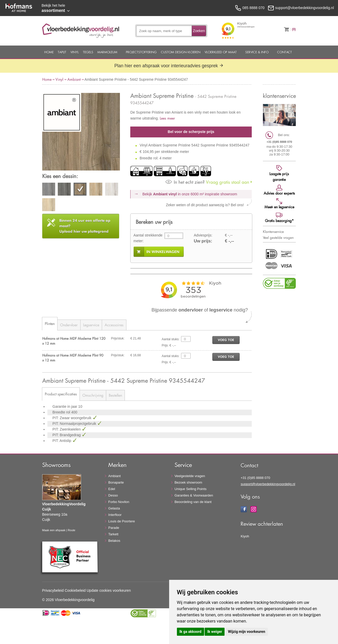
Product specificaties (61, 394)
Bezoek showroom (188, 482)
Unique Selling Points (191, 489)
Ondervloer (69, 325)
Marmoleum (107, 52)
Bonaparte (116, 482)
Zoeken (199, 31)
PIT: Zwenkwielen (67, 429)
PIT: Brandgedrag (67, 435)
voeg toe (226, 340)
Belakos (114, 541)
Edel (112, 489)
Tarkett (113, 534)
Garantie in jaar (66, 406)
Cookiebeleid (75, 590)
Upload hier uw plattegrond (85, 226)
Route (71, 530)
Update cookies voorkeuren (109, 590)
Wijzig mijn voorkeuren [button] (247, 632)
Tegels (88, 52)
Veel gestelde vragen (278, 238)
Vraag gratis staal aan (207, 182)
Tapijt (62, 52)
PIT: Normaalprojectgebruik (75, 424)
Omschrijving (93, 395)
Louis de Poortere (122, 521)
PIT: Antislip (62, 441)
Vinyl (75, 52)
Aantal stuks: (171, 339)
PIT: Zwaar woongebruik (73, 418)
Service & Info (257, 52)
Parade (114, 528)
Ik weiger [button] (215, 632)
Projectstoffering (141, 52)
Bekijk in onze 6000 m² (190, 194)
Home (49, 52)
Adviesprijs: (203, 235)
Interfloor (115, 515)
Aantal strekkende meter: (148, 238)
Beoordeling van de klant (193, 502)
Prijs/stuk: (118, 338)
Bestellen (115, 395)
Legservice (91, 325)
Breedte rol (62, 412)
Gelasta (114, 508)
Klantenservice (273, 232)
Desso (113, 495)
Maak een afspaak (54, 530)
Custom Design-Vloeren (181, 52)
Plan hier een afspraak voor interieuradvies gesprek (169, 66)
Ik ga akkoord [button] (190, 632)
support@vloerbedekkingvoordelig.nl (268, 484)
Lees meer (167, 118)
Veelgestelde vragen (190, 476)
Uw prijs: (203, 241)
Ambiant (74, 79)
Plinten (50, 324)
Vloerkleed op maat (221, 52)
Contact (285, 52)
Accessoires (114, 325)
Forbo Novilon (119, 502)
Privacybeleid (53, 590)
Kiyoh (245, 536)
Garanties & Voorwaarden (194, 495)
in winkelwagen (163, 252)
